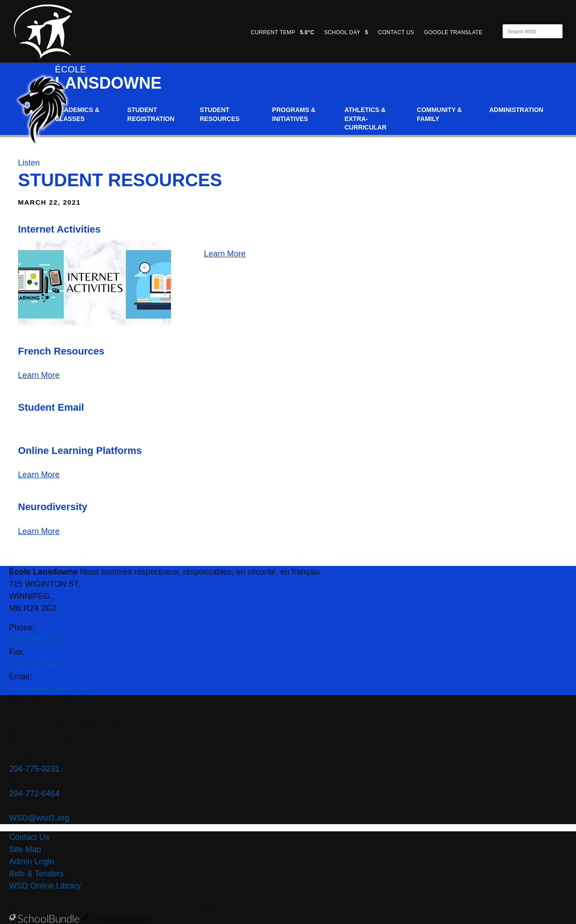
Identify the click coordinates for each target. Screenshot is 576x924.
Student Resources (220, 114)
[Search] (525, 31)
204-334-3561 (34, 664)
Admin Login (32, 861)
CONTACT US (396, 32)
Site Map (25, 849)
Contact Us (29, 837)
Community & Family (439, 114)
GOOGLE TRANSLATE (454, 32)
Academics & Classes (77, 114)
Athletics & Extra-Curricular (365, 119)
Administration (516, 110)
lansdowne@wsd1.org (49, 689)
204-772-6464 (34, 794)
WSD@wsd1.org (39, 818)
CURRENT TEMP (282, 32)
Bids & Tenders (36, 874)
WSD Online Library (45, 886)
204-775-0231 (34, 769)
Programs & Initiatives (294, 114)
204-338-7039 (34, 640)
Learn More (225, 254)
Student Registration (151, 114)
